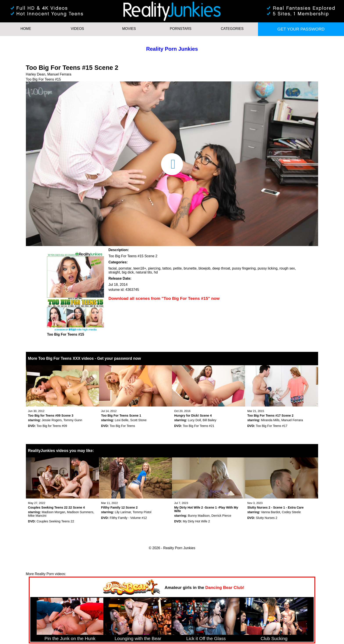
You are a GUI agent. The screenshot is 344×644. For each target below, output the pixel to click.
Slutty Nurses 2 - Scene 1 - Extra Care (275, 507)
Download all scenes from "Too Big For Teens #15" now (164, 298)
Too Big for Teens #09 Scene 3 (51, 416)
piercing (154, 268)
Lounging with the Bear (138, 638)
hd (156, 272)
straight (114, 272)
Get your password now (119, 358)
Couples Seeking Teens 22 (55, 521)
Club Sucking (274, 638)
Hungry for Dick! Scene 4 (193, 416)
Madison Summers (80, 512)
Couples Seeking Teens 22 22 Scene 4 (56, 507)
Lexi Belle (122, 420)
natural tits (144, 272)
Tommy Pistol (142, 512)
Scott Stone (138, 420)
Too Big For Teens (122, 426)
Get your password (301, 29)
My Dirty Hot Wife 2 (196, 521)
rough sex (287, 268)
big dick (128, 272)
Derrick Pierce (221, 516)
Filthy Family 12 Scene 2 (119, 507)
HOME (26, 29)
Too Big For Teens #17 (272, 426)
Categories (232, 29)
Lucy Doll (194, 420)
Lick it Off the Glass (206, 638)
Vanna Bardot (271, 512)
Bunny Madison (199, 516)
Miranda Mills (270, 420)
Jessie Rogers (52, 420)
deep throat (221, 268)
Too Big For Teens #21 (199, 426)
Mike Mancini (37, 516)
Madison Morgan (53, 512)
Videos (77, 29)
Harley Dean (36, 74)
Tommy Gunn (73, 420)
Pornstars (181, 29)
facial (112, 268)
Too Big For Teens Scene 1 (121, 416)
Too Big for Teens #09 (52, 426)
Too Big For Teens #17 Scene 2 (270, 416)
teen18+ (140, 268)
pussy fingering (244, 268)
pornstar (125, 268)
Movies (129, 29)
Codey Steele (291, 512)
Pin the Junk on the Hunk (70, 638)
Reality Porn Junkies (172, 49)
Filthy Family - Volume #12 (128, 518)
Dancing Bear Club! (225, 587)
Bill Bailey (210, 420)
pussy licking (268, 268)
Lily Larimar (123, 512)
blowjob (204, 268)
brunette (190, 268)
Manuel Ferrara (59, 74)
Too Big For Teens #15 (43, 79)
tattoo (167, 268)
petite (177, 268)
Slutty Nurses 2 (267, 518)
